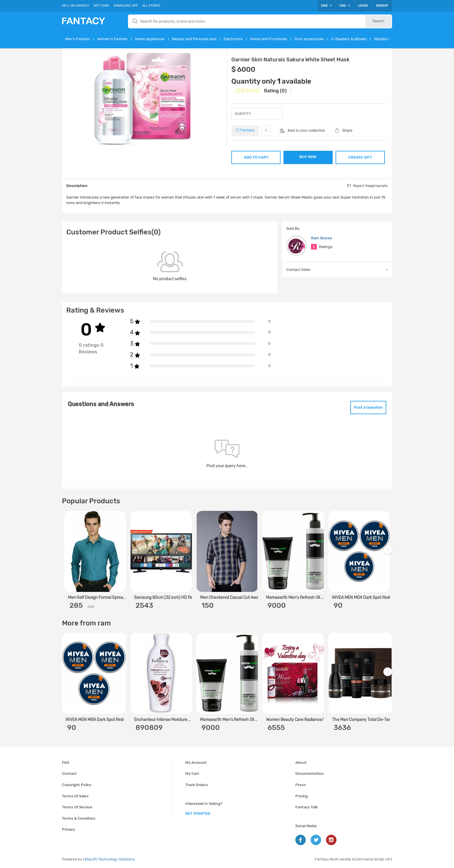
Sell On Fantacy (76, 6)
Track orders (197, 785)
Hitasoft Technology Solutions (109, 859)
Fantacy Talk (306, 807)
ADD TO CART (256, 157)
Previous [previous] (67, 553)
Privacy (68, 829)
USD (345, 5)
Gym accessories (309, 39)
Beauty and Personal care (194, 39)
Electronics (233, 39)
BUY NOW (308, 157)
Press (301, 785)
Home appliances (150, 39)
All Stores (151, 6)
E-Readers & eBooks (349, 39)
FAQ (66, 763)
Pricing (302, 796)
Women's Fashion (112, 39)
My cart (192, 774)
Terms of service (77, 807)
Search (378, 21)
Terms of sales (75, 796)
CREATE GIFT (360, 157)
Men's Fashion (78, 39)
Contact (69, 774)
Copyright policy (77, 785)
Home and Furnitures (269, 39)
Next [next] (389, 553)
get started (198, 813)
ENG (327, 5)
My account (196, 763)
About (301, 763)
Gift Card (101, 6)
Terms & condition (79, 818)
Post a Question (368, 407)
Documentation (310, 774)
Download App (126, 6)
